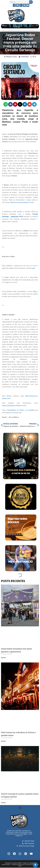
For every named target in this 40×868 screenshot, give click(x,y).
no (27, 410)
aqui (34, 268)
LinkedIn (31, 410)
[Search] (31, 2)
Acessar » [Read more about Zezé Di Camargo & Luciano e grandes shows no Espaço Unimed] (4, 803)
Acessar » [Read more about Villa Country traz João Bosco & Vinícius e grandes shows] (4, 741)
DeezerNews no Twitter (16, 410)
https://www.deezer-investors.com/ (14, 406)
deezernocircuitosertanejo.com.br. (22, 202)
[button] (6, 104)
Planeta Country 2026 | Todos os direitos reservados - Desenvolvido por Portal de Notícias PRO (20, 864)
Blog (35, 291)
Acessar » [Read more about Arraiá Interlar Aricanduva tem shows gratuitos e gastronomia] (4, 658)
